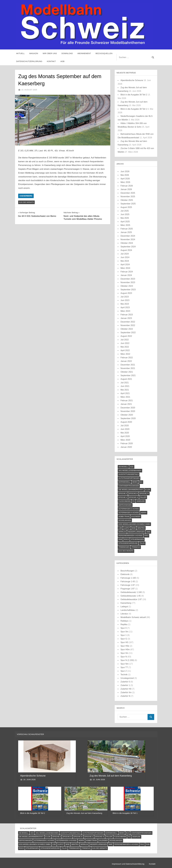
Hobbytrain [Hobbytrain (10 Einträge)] (124, 516)
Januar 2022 (126, 361)
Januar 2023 (126, 318)
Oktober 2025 (127, 200)
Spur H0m (125, 649)
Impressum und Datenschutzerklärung (128, 864)
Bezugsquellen (104, 53)
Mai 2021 (125, 390)
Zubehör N (125, 696)
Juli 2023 (125, 297)
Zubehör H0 (126, 689)
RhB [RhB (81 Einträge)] (120, 539)
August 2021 (126, 379)
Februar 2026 (127, 186)
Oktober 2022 (127, 329)
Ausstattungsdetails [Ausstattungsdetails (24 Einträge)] (129, 474)
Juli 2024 (125, 254)
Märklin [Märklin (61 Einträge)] (122, 532)
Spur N (124, 657)
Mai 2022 (125, 347)
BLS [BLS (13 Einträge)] (141, 482)
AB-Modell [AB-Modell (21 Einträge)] (123, 467)
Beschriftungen (127, 571)
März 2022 (125, 354)
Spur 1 (124, 635)
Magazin (34, 53)
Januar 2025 (126, 232)
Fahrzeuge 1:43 (128, 581)
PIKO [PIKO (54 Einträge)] (146, 535)
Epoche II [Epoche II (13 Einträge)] (123, 493)
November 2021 (128, 368)
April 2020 (125, 436)
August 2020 (126, 422)
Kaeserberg (26, 196)
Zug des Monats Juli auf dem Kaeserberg (111, 776)
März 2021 (125, 397)
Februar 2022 (127, 358)
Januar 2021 (126, 404)
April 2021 (125, 393)
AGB (62, 61)
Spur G (124, 639)
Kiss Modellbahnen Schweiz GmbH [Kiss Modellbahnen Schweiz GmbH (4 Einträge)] (134, 524)
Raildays (124, 621)
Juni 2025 (125, 214)
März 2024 (125, 268)
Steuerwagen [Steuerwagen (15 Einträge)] (137, 539)
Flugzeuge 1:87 (128, 589)
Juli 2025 (125, 211)
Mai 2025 (125, 218)
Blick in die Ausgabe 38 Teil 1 (134, 109)
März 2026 (125, 182)
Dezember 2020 (128, 408)
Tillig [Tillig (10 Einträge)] (142, 543)
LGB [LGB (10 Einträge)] (120, 528)
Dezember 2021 (128, 365)
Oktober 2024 (127, 243)
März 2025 (125, 225)
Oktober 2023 (127, 286)
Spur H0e (125, 646)
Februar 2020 (127, 443)
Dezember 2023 (128, 279)
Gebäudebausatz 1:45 (131, 596)
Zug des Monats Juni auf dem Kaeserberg (84, 813)
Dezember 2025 (128, 193)
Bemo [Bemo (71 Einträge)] (135, 482)
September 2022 (128, 333)
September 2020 (128, 418)
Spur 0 (124, 628)
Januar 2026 (126, 189)
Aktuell (20, 53)
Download (67, 53)
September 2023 (128, 290)
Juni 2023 (125, 300)
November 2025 (128, 197)
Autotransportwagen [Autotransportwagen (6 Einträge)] (129, 478)
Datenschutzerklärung (29, 61)
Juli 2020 (125, 426)
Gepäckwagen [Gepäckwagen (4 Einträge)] (125, 505)
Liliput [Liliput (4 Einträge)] (127, 528)
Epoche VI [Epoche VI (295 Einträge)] (134, 497)
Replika (124, 624)
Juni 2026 (125, 171)
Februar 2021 (127, 401)
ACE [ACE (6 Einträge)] (132, 467)
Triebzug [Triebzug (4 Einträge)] (136, 547)
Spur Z (124, 671)
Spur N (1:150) (127, 660)
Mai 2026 (125, 175)
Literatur (124, 614)
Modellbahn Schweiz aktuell (133, 617)
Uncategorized (127, 678)
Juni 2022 (125, 343)
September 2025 (128, 204)
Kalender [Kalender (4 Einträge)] (136, 516)
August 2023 (126, 293)
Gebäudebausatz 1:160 (131, 592)
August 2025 (126, 207)
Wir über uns (50, 53)
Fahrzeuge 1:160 (128, 578)
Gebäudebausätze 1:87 (131, 599)
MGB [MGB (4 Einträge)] (134, 528)
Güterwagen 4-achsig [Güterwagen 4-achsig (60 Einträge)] (129, 513)
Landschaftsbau (128, 610)
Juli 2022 (125, 340)
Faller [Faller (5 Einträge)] (143, 497)
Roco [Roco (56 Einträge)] (126, 539)
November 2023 (128, 282)
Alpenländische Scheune (132, 80)
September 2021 (128, 375)
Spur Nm (125, 664)
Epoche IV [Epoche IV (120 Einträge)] (144, 493)
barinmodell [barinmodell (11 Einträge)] (124, 482)
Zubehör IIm (126, 692)
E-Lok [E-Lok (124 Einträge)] (148, 490)
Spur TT (124, 667)
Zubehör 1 (125, 685)
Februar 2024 (127, 272)
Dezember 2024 (128, 236)
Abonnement (84, 53)
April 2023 (125, 307)
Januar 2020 (126, 447)
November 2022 (128, 325)
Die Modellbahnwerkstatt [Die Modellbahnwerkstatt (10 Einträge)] (131, 490)
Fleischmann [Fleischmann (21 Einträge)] (124, 501)
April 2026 (125, 179)
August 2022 (126, 336)
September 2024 (128, 247)
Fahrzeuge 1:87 (128, 585)
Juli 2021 (125, 383)
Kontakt (51, 61)
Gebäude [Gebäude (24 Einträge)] (141, 501)
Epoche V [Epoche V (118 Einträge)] (123, 497)
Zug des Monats (27, 202)
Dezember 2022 (128, 322)
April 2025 (125, 222)
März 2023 (125, 311)
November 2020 (128, 411)
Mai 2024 (125, 261)
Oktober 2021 (127, 372)
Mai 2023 (125, 304)
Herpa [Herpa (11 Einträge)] (144, 513)
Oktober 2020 (127, 415)
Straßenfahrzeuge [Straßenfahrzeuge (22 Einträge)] (128, 543)
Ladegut (124, 607)
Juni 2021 (125, 386)
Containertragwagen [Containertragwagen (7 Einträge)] (129, 486)
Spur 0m (124, 632)
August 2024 (126, 250)
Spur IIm (124, 653)
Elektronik (125, 574)
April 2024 (125, 265)
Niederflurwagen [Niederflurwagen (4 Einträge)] (136, 532)
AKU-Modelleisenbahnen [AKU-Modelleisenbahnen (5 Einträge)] (130, 471)
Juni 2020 (125, 429)
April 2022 (125, 350)
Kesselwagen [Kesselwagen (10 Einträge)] (125, 520)
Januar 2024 (126, 275)
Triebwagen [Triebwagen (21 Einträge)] (124, 547)
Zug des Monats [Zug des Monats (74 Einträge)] (126, 551)
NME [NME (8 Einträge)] (148, 532)
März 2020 (125, 440)
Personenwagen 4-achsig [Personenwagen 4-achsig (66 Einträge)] (130, 535)
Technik (124, 675)
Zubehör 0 (125, 682)
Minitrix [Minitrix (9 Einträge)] (141, 528)
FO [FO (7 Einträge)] (134, 501)
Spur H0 (124, 642)
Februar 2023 (127, 315)
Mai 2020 (125, 433)
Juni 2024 (125, 257)
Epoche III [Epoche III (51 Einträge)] (133, 493)
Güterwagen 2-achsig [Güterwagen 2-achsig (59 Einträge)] (129, 509)
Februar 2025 (127, 229)
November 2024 (128, 239)
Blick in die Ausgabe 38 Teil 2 (134, 95)
